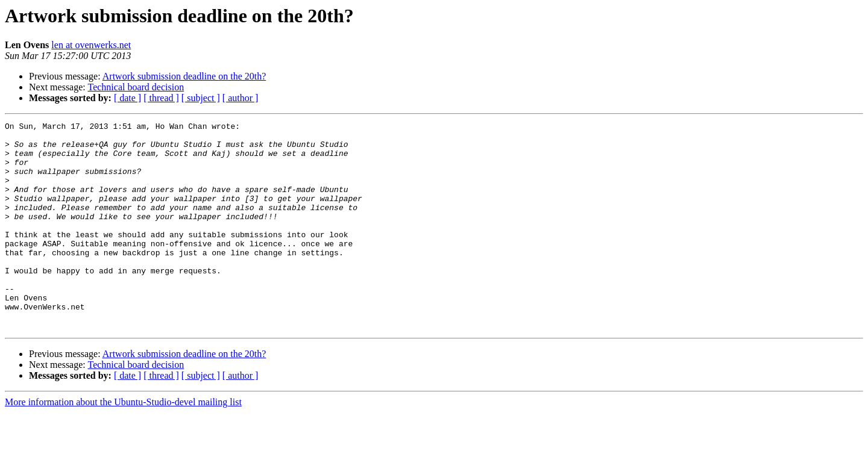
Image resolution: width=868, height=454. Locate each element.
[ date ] (127, 98)
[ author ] (241, 98)
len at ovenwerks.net (91, 45)
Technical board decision (136, 87)
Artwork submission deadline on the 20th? (184, 76)
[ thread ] (161, 98)
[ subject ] (201, 98)
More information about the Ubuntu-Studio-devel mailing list (123, 443)
